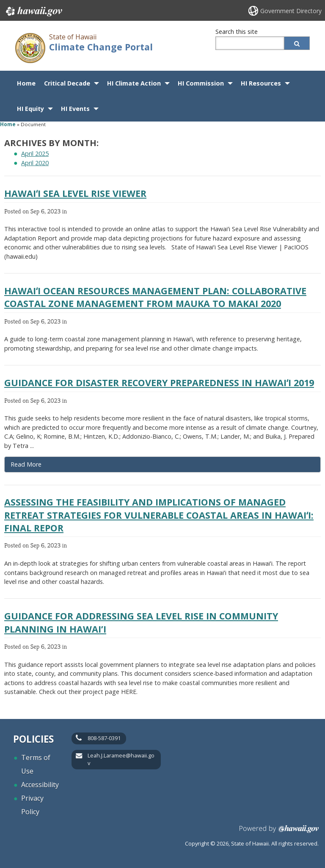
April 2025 (35, 153)
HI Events (75, 109)
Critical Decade (67, 83)
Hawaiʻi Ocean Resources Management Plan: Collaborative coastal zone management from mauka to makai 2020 (155, 297)
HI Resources (261, 83)
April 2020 (35, 163)
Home (26, 83)
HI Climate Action (134, 83)
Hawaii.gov (33, 11)
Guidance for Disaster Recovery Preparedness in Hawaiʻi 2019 (159, 383)
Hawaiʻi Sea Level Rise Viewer (75, 193)
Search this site (237, 32)
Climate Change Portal (101, 47)
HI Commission (201, 83)
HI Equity (30, 109)
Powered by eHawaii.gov (279, 832)
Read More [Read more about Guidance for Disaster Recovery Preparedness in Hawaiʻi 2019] (26, 464)
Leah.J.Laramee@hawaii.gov (121, 759)
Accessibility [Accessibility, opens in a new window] (40, 785)
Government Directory (291, 11)
